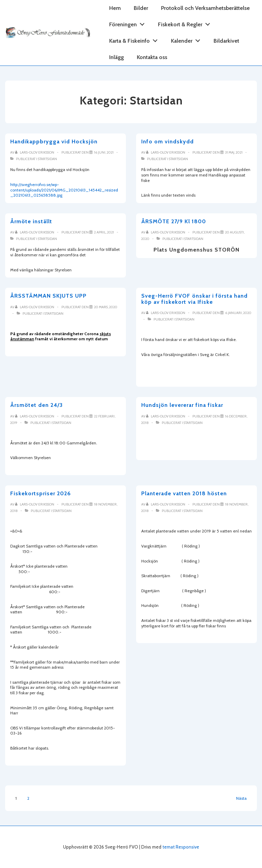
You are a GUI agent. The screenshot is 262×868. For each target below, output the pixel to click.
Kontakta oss (152, 57)
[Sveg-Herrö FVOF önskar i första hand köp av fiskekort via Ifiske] (238, 313)
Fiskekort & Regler (186, 23)
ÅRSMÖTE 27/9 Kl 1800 (174, 221)
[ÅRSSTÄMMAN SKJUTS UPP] (106, 307)
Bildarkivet (226, 41)
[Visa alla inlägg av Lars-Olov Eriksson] (35, 152)
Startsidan (47, 159)
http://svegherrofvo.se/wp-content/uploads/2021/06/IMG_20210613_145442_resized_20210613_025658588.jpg (64, 190)
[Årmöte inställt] (104, 232)
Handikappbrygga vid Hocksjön (54, 141)
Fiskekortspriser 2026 (41, 493)
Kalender (187, 39)
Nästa (241, 798)
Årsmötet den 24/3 (37, 405)
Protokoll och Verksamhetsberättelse (205, 8)
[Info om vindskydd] (234, 152)
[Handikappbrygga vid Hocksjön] (104, 152)
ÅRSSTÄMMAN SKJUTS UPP (48, 296)
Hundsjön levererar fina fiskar (182, 405)
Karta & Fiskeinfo (135, 39)
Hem (115, 8)
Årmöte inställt (31, 221)
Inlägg (117, 57)
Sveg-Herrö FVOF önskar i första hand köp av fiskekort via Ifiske (194, 299)
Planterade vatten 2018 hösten (184, 493)
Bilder (141, 8)
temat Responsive (181, 847)
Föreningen (129, 23)
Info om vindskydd (168, 141)
